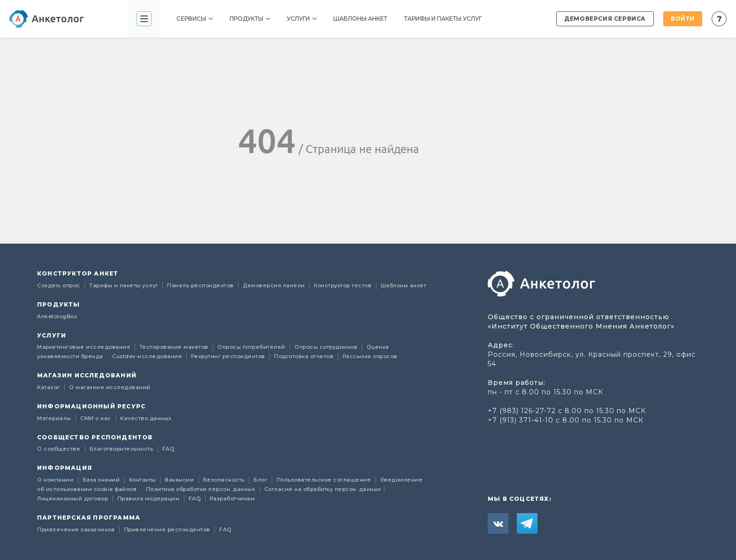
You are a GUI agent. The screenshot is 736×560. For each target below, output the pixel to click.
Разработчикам (233, 499)
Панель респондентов (201, 285)
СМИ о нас (96, 418)
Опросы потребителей (252, 347)
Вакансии (180, 480)
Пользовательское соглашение (325, 480)
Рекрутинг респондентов (229, 356)
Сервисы (195, 19)
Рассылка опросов (370, 356)
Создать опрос (59, 285)
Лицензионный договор (73, 499)
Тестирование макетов (175, 347)
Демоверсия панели (275, 285)
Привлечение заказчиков (77, 529)
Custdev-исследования (148, 356)
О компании (56, 480)
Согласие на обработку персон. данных (323, 489)
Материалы (55, 418)
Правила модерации (149, 499)
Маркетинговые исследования (84, 347)
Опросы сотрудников (327, 347)
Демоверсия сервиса (605, 19)
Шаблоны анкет (360, 19)
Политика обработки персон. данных (201, 489)
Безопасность (225, 480)
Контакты (143, 480)
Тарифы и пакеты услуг (443, 19)
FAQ (169, 449)
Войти (683, 19)
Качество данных (146, 418)
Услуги (302, 19)
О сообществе (60, 449)
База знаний (102, 480)
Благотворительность (122, 449)
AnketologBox (57, 316)
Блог (261, 480)
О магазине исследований (110, 387)
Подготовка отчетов (305, 356)
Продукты (250, 19)
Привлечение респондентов (168, 529)
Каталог (49, 387)
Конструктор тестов (344, 285)
